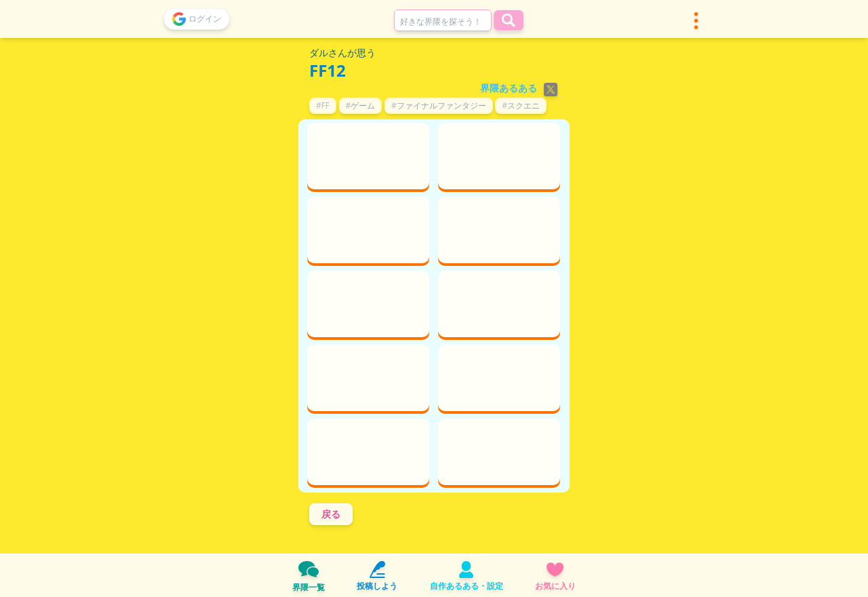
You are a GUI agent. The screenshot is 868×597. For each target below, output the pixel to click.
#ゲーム (361, 105)
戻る (331, 514)
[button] (696, 21)
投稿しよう (377, 576)
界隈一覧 (309, 576)
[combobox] (443, 20)
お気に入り (555, 576)
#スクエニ (521, 105)
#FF (323, 105)
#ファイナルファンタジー (439, 105)
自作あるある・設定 (467, 576)
